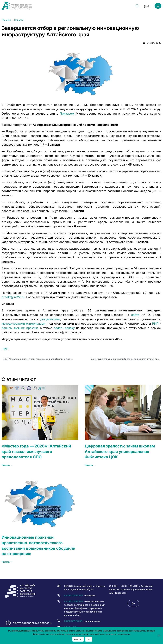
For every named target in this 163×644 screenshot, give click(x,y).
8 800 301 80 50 (73, 621)
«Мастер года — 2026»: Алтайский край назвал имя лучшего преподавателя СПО (36, 452)
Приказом (67, 114)
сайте (135, 315)
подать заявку (64, 328)
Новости (19, 20)
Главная (6, 20)
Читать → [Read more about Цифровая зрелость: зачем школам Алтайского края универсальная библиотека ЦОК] (90, 465)
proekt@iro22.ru (13, 297)
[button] (158, 6)
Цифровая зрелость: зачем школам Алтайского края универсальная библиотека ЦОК (120, 452)
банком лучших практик (20, 328)
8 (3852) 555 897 (74, 601)
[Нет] (159, 636)
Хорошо (78, 639)
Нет (89, 639)
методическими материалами (24, 324)
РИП (155, 324)
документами (50, 319)
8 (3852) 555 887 (74, 595)
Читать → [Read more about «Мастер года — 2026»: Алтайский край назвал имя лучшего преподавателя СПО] (7, 465)
